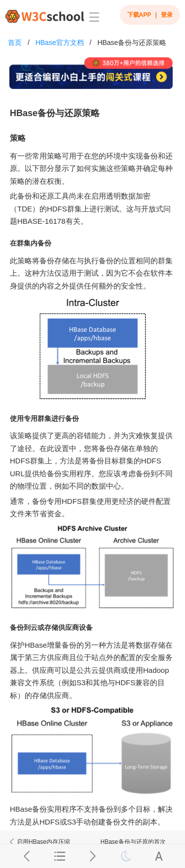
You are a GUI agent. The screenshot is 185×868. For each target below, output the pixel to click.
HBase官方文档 (60, 42)
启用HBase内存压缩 (39, 842)
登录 (167, 15)
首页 (15, 42)
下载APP (139, 15)
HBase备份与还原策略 (132, 42)
